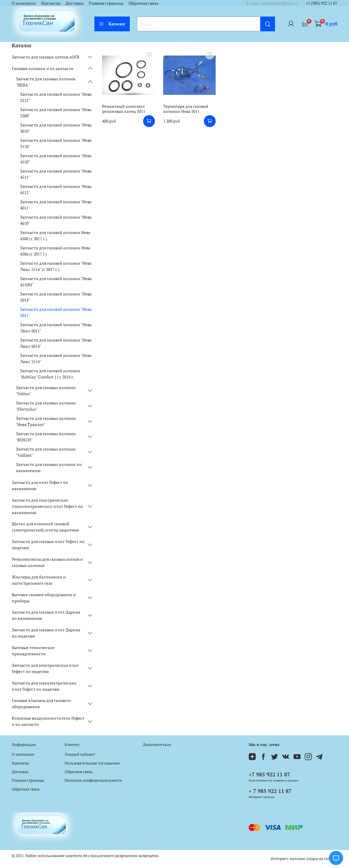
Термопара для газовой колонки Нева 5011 (186, 109)
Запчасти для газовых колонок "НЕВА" (46, 82)
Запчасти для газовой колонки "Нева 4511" (56, 174)
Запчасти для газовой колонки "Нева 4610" (56, 220)
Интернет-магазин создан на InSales (304, 859)
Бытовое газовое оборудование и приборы (44, 598)
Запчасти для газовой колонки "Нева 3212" (56, 97)
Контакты (51, 3)
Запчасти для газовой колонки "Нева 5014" (56, 297)
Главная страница (106, 3)
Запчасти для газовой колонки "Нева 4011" (56, 205)
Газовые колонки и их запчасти (43, 68)
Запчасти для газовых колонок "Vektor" (46, 391)
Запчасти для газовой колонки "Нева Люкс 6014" (56, 343)
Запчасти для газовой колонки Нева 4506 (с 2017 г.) (55, 251)
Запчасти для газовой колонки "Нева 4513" (56, 189)
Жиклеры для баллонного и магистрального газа (39, 580)
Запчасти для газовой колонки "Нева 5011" (56, 312)
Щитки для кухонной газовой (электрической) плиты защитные (45, 527)
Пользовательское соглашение (92, 763)
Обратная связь (144, 3)
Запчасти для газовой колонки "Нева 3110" (56, 143)
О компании (24, 3)
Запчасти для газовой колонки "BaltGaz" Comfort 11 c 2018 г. (50, 374)
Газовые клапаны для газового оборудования (41, 703)
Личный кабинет (80, 754)
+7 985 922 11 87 (269, 774)
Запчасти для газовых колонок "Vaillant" (46, 452)
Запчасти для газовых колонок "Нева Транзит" (46, 421)
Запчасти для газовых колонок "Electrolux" (46, 406)
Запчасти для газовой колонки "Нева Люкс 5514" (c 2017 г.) (56, 266)
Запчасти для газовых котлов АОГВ (46, 57)
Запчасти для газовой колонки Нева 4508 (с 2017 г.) (55, 235)
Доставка (74, 3)
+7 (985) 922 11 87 (322, 3)
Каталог (112, 24)
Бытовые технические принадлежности (33, 651)
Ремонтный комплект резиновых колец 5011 (124, 109)
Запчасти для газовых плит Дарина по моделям (46, 633)
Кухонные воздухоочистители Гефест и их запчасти (48, 721)
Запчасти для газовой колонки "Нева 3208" (56, 113)
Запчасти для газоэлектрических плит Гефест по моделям (44, 686)
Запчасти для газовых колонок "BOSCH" (46, 437)
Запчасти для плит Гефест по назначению (40, 485)
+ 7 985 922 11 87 (270, 791)
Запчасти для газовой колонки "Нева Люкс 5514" (56, 358)
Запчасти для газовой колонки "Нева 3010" (56, 128)
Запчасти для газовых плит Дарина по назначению (46, 615)
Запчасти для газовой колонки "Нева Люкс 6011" (56, 328)
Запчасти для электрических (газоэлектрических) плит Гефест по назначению (47, 506)
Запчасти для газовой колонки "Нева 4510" (56, 159)
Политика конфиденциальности (93, 780)
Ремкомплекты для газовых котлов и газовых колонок (47, 562)
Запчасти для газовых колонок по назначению (49, 467)
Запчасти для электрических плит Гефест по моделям (45, 668)
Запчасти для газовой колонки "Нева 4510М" (56, 282)
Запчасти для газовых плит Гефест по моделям (48, 544)
